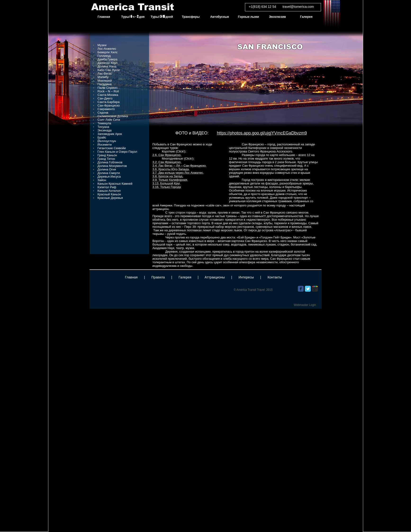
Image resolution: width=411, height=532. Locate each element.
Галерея (185, 277)
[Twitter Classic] (308, 289)
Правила (158, 277)
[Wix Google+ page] (315, 289)
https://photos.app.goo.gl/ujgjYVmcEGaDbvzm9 (262, 133)
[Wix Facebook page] (301, 289)
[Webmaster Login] (305, 305)
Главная (131, 277)
